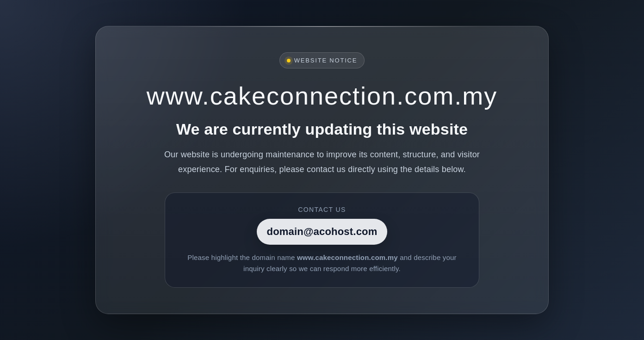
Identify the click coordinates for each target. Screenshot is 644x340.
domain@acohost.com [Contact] (322, 232)
